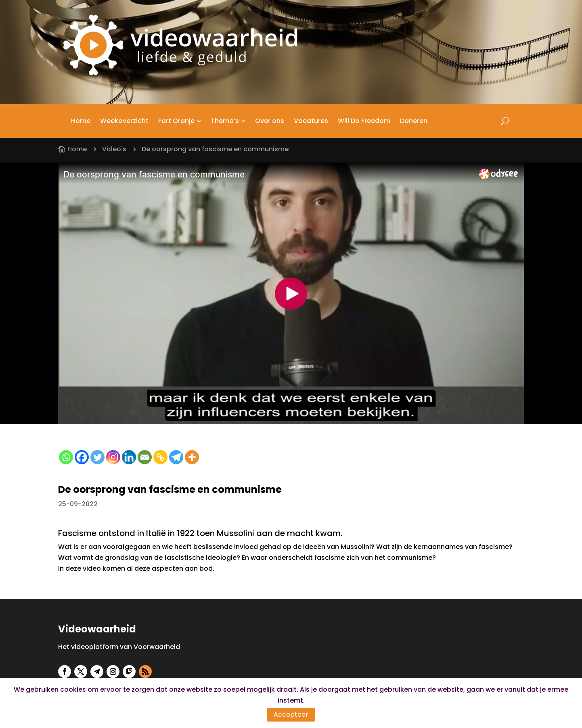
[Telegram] (176, 457)
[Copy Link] (160, 457)
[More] (192, 457)
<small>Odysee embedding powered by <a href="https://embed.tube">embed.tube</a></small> (291, 293)
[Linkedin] (129, 457)
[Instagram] (113, 457)
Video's (114, 149)
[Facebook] (82, 457)
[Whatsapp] (66, 457)
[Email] (145, 457)
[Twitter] (97, 457)
